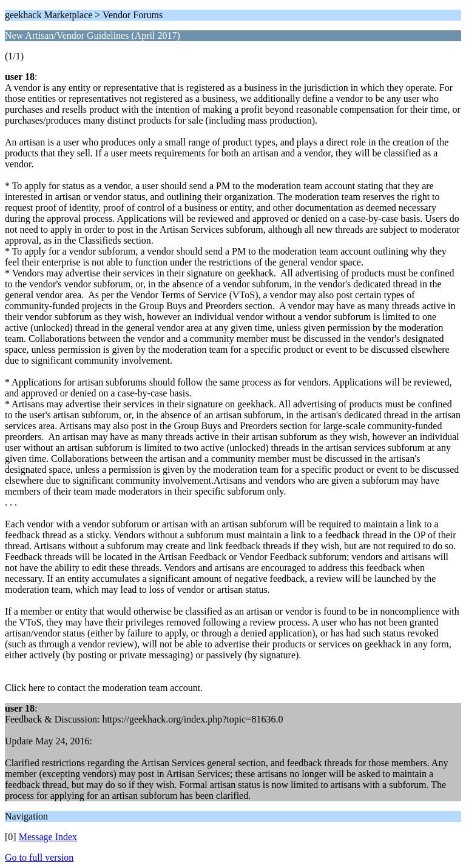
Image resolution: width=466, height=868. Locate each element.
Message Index (48, 837)
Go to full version (39, 857)
